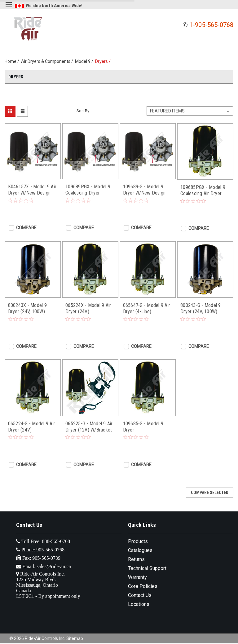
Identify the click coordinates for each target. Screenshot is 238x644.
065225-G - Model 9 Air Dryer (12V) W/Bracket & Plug (89, 427)
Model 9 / (85, 61)
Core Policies (143, 586)
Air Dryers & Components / (48, 61)
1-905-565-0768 (211, 25)
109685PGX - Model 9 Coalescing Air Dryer (203, 190)
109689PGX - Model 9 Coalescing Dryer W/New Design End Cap (89, 190)
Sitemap (75, 638)
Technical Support (147, 568)
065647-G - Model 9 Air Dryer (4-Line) (147, 308)
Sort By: (83, 111)
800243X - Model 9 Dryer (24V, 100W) (27, 308)
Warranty (137, 577)
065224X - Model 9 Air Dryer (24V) (88, 308)
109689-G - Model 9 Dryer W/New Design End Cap (144, 190)
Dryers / (104, 61)
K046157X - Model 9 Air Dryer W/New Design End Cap (32, 190)
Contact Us (140, 595)
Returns (136, 559)
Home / (13, 61)
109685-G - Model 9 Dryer (143, 427)
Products (138, 541)
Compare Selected (210, 493)
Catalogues (140, 550)
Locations (139, 604)
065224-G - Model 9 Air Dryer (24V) (32, 427)
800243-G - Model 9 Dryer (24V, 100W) (201, 308)
